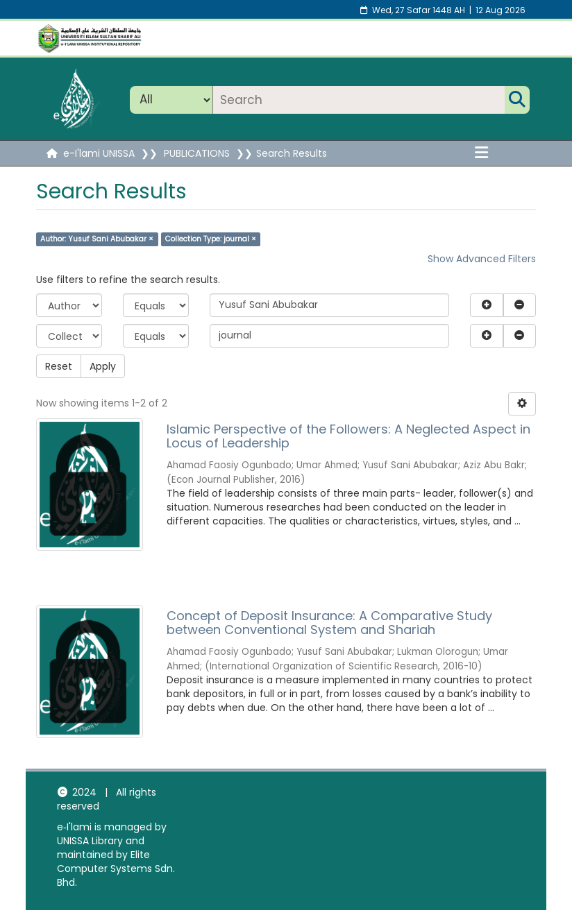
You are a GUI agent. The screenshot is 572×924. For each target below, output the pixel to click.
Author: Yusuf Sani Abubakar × (97, 239)
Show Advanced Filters (482, 259)
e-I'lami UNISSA (99, 153)
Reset (59, 366)
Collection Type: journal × (211, 239)
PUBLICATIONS (197, 153)
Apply (103, 366)
